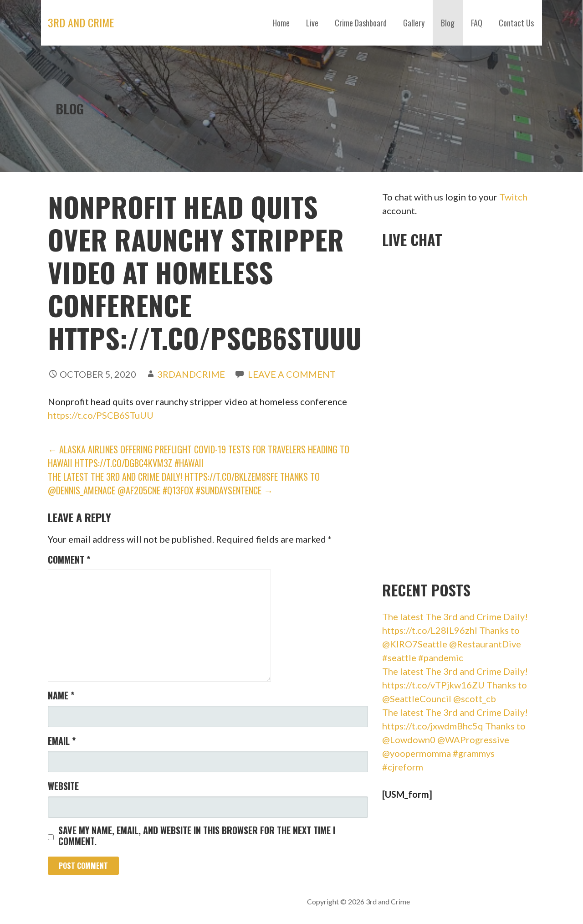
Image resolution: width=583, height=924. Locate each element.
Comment (69, 560)
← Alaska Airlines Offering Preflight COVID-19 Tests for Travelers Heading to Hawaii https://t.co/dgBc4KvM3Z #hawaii (199, 456)
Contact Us (516, 23)
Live (312, 23)
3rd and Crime (81, 22)
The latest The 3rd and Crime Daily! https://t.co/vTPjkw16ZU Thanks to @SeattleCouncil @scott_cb (455, 685)
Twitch (513, 197)
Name (61, 695)
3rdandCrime (191, 374)
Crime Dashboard (361, 23)
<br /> (450, 412)
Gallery (414, 23)
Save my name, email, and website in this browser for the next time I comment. (197, 836)
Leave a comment (292, 374)
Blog (448, 23)
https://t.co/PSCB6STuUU (101, 415)
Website (63, 786)
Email (62, 741)
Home (281, 23)
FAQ (477, 23)
